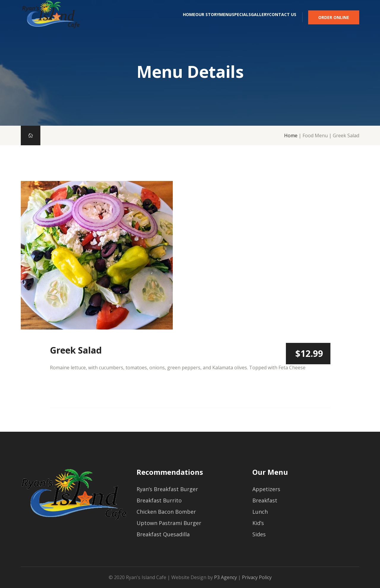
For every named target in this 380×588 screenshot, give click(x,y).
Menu (188, 23)
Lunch (260, 512)
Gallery (247, 23)
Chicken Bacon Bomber (166, 512)
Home (127, 23)
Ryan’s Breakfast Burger (167, 489)
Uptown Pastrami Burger (169, 523)
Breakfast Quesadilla (163, 534)
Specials (216, 23)
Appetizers (266, 489)
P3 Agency (225, 577)
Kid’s (258, 523)
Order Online (334, 23)
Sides (259, 534)
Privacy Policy (257, 577)
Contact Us (283, 23)
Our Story (158, 23)
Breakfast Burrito (159, 500)
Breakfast (265, 500)
